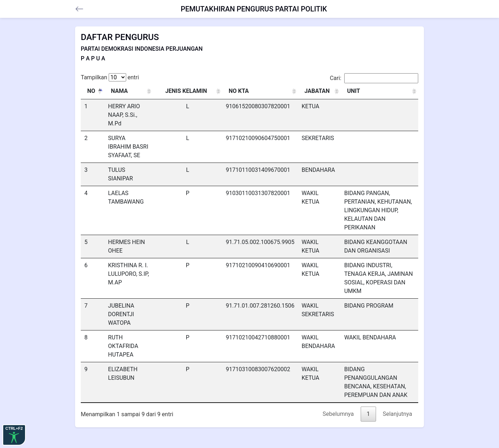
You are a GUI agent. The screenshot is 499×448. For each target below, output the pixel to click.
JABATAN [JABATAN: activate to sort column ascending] (317, 91)
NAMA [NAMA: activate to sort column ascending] (119, 91)
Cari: (374, 78)
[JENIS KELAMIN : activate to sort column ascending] (188, 91)
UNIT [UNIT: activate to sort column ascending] (354, 91)
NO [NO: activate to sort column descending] (91, 91)
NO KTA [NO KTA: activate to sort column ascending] (239, 91)
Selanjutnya (397, 414)
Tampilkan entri (110, 77)
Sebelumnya (338, 414)
